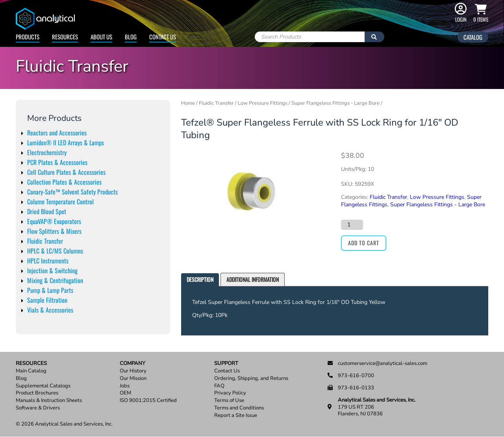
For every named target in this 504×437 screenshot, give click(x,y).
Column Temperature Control (60, 202)
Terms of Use (229, 401)
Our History (133, 371)
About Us (101, 37)
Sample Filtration (47, 300)
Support (226, 364)
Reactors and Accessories (57, 133)
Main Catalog (31, 371)
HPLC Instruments (48, 261)
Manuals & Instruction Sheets (49, 401)
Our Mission (133, 379)
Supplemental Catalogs (43, 386)
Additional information (253, 279)
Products (28, 37)
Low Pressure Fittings (263, 103)
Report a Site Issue (236, 416)
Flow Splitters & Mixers (54, 231)
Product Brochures (37, 393)
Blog (131, 37)
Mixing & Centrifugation (55, 280)
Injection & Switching (52, 270)
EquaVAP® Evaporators (54, 221)
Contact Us (163, 37)
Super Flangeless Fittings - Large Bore (335, 103)
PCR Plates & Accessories (57, 162)
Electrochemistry (47, 152)
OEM (125, 393)
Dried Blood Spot (47, 211)
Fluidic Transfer (45, 241)
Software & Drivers (38, 408)
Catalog (473, 37)
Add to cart (364, 243)
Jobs (125, 386)
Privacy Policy (230, 393)
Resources (65, 37)
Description (200, 279)
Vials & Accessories (50, 310)
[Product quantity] (352, 225)
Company (132, 364)
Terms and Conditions (239, 408)
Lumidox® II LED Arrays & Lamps (66, 143)
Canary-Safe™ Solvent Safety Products (72, 192)
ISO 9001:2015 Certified (148, 401)
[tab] (200, 280)
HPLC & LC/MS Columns (55, 251)
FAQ (219, 386)
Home (188, 103)
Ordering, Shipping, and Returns (251, 379)
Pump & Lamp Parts (50, 290)
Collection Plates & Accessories (64, 182)
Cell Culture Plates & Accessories (66, 172)
